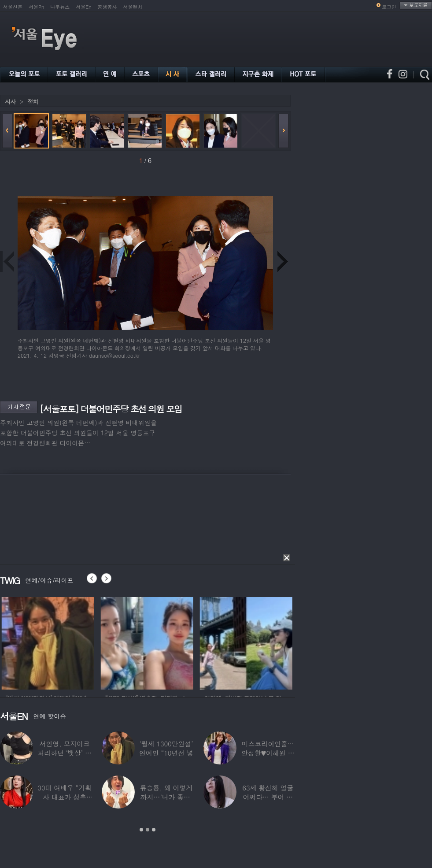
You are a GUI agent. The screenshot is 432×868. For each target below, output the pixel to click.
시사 (10, 102)
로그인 (389, 7)
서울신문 (13, 7)
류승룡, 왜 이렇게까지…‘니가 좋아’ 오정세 (166, 797)
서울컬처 (133, 7)
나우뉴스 (60, 7)
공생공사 (107, 7)
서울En (83, 7)
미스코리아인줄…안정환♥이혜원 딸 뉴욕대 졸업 (268, 753)
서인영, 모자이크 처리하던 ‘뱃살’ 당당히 (65, 753)
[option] (66, 642)
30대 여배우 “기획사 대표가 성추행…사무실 (65, 797)
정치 (33, 102)
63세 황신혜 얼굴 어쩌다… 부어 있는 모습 (268, 797)
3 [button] (154, 830)
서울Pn (36, 7)
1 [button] (141, 830)
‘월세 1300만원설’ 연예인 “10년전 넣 (166, 748)
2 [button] (148, 830)
